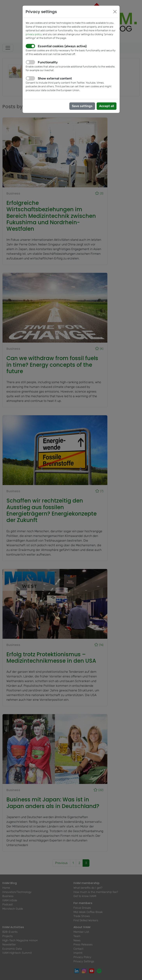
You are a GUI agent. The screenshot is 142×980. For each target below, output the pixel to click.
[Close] (115, 12)
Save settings (82, 106)
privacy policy (34, 34)
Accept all (107, 106)
